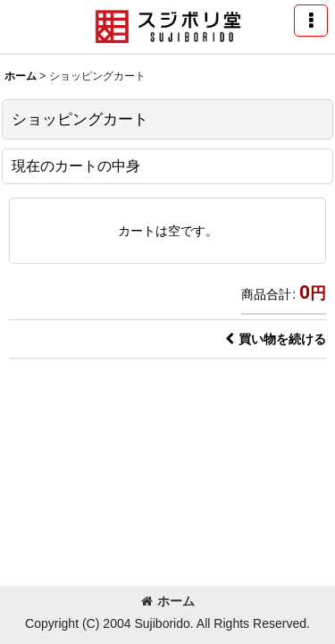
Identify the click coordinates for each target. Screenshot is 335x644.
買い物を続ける (276, 339)
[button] (311, 21)
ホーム (168, 601)
